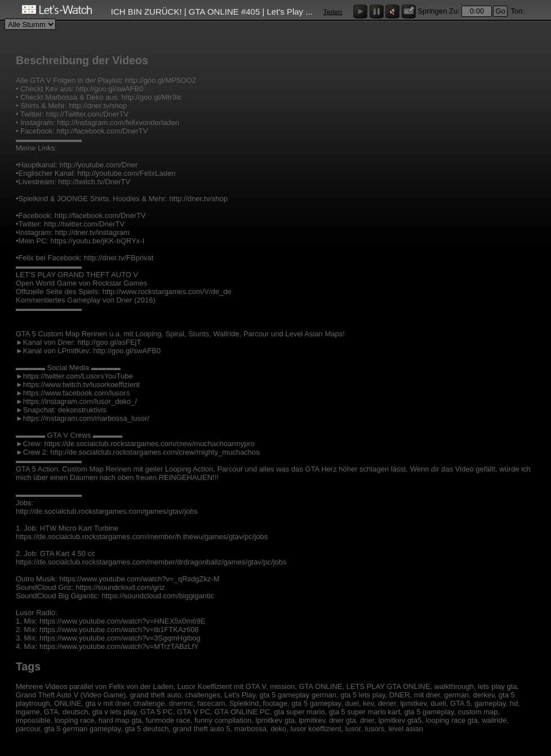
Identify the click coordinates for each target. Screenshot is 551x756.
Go (500, 11)
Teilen (332, 12)
